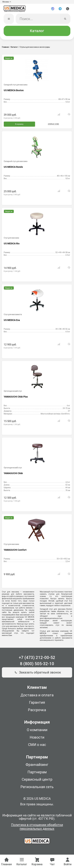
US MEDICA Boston (14, 92)
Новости (37, 739)
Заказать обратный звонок (37, 674)
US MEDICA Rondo (13, 168)
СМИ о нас (37, 746)
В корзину (19, 125)
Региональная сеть (37, 788)
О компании (37, 731)
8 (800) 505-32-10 (37, 665)
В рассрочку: (12, 119)
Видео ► (9, 60)
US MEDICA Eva (12, 321)
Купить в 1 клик (53, 125)
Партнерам (37, 773)
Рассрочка (37, 711)
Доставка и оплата (37, 696)
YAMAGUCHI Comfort (15, 551)
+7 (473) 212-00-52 (37, 659)
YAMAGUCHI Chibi (13, 475)
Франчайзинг (37, 766)
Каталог (37, 32)
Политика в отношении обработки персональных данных (37, 828)
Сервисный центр (37, 781)
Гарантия (37, 704)
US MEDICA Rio (12, 245)
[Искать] (65, 20)
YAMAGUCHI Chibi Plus (16, 398)
